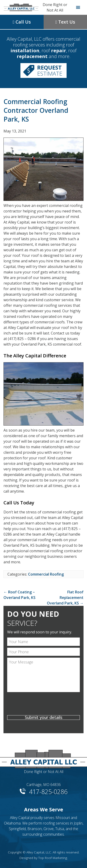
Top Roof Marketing (53, 858)
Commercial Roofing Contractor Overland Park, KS (36, 110)
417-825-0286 (48, 791)
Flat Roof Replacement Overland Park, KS (65, 598)
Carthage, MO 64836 (44, 785)
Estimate (50, 70)
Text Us (65, 22)
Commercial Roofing (46, 574)
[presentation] (43, 704)
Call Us (22, 22)
